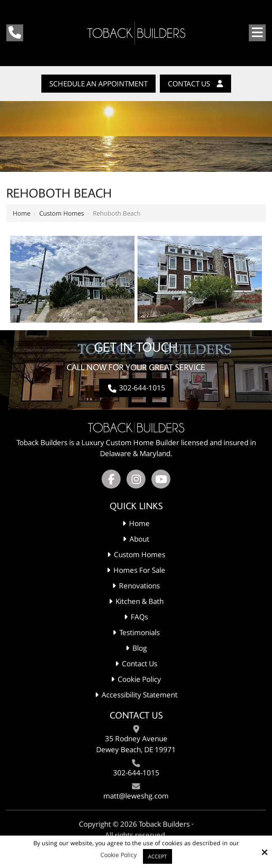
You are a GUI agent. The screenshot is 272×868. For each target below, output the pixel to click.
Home (22, 213)
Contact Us (195, 84)
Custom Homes (62, 213)
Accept (158, 856)
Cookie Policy (118, 855)
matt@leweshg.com (136, 796)
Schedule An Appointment (98, 84)
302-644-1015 (136, 388)
